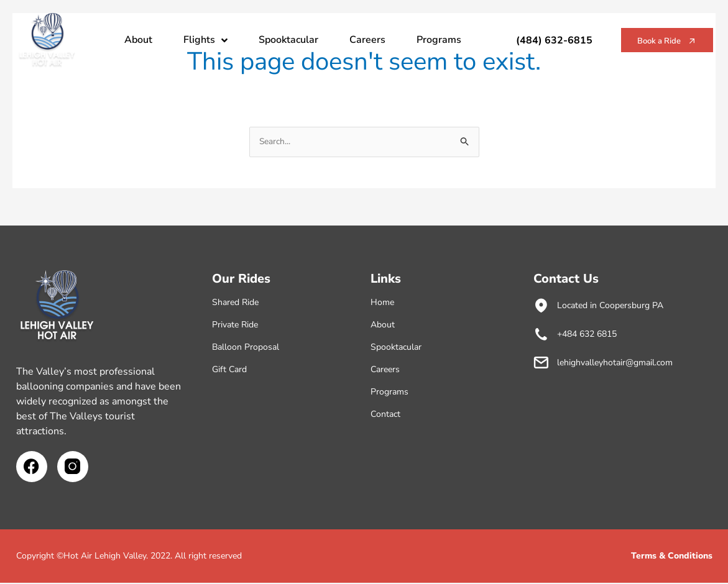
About (138, 40)
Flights (205, 40)
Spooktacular (288, 40)
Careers (367, 40)
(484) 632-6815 (526, 40)
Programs (439, 40)
